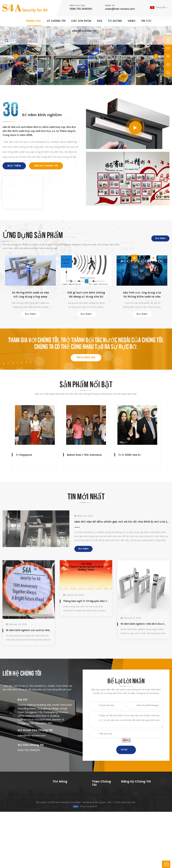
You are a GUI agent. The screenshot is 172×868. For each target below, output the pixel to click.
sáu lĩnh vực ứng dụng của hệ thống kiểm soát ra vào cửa (142, 295)
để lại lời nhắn (166, 864)
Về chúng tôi (56, 21)
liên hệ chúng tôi (84, 31)
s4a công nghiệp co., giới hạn (21, 789)
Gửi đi (124, 753)
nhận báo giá (86, 359)
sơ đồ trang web (101, 833)
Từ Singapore (24, 457)
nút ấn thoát (59, 792)
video (132, 21)
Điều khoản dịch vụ (102, 838)
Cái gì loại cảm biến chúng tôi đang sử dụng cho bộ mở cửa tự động (86, 295)
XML (109, 859)
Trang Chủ (97, 795)
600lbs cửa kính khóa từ (66, 813)
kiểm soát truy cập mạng (66, 808)
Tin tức (146, 21)
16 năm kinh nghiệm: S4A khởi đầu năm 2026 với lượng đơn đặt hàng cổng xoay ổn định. (143, 626)
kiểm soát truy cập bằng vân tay (68, 820)
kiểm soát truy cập (62, 803)
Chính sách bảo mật (125, 859)
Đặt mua (130, 820)
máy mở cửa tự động (63, 833)
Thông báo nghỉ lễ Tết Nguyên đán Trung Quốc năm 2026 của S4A (86, 603)
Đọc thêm (14, 166)
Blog (94, 827)
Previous (134, 238)
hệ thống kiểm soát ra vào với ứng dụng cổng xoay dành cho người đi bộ (30, 295)
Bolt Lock (57, 838)
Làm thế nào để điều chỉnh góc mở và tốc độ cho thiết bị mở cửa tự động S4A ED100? (122, 523)
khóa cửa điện (60, 843)
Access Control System (64, 797)
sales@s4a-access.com (120, 9)
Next (143, 238)
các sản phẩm (99, 806)
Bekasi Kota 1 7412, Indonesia (84, 457)
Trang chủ (33, 21)
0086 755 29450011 (81, 9)
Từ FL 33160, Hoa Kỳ (130, 457)
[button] (16, 56)
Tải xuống (115, 21)
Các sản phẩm (81, 21)
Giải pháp (97, 817)
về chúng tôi (99, 801)
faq (100, 21)
